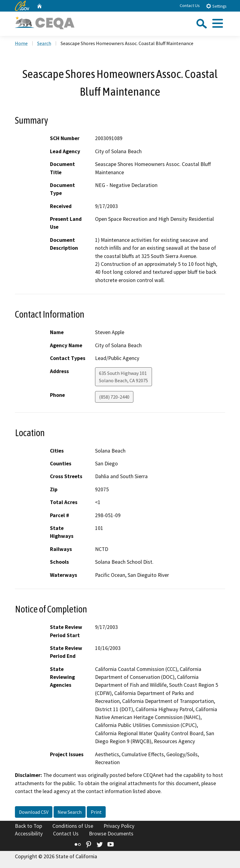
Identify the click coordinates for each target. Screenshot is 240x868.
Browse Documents (111, 834)
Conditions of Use (73, 826)
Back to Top (28, 826)
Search (44, 43)
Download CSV (34, 812)
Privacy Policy (119, 826)
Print (96, 812)
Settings (216, 6)
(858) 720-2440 (114, 397)
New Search (70, 812)
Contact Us (190, 5)
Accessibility (29, 834)
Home (21, 43)
